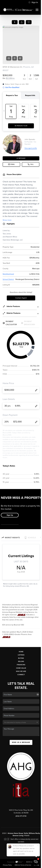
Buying (21, 658)
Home (21, 652)
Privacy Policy (7, 865)
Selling (21, 661)
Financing (21, 665)
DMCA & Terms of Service (23, 865)
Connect (21, 675)
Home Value (21, 668)
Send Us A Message (21, 742)
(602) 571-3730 (21, 816)
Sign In (33, 2)
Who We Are (21, 671)
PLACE (27, 836)
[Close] (38, 845)
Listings (21, 655)
